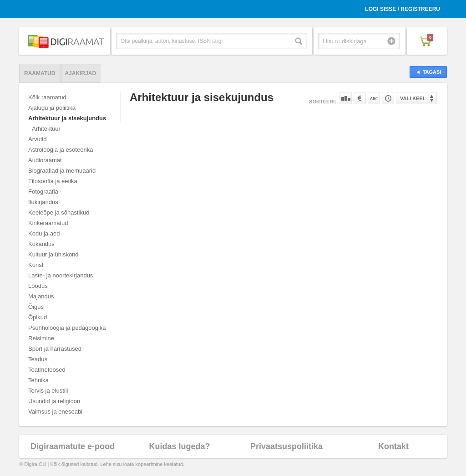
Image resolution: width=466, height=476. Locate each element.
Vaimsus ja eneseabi (55, 412)
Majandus (41, 296)
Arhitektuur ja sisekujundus (67, 118)
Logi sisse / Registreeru (403, 9)
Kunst (36, 265)
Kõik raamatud (47, 97)
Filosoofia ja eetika (53, 181)
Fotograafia (43, 192)
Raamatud (40, 73)
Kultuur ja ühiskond (53, 254)
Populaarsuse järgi (346, 98)
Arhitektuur (46, 129)
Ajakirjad (80, 73)
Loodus (38, 286)
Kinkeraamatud (48, 223)
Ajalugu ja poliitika (52, 108)
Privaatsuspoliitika (286, 446)
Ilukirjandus (43, 202)
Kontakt (393, 446)
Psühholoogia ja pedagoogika (67, 328)
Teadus (38, 359)
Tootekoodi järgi (388, 98)
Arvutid (37, 139)
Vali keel (413, 98)
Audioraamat (45, 160)
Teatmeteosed (47, 370)
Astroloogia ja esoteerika (61, 150)
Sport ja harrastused (55, 349)
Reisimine (41, 338)
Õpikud (38, 317)
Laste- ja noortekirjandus (61, 275)
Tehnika (38, 380)
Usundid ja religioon (54, 401)
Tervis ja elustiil (48, 391)
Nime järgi (374, 98)
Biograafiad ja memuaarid (62, 171)
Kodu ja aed (44, 233)
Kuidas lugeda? (179, 446)
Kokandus (41, 244)
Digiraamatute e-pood (73, 446)
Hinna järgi (360, 98)
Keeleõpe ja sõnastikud (59, 212)
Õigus (36, 307)
